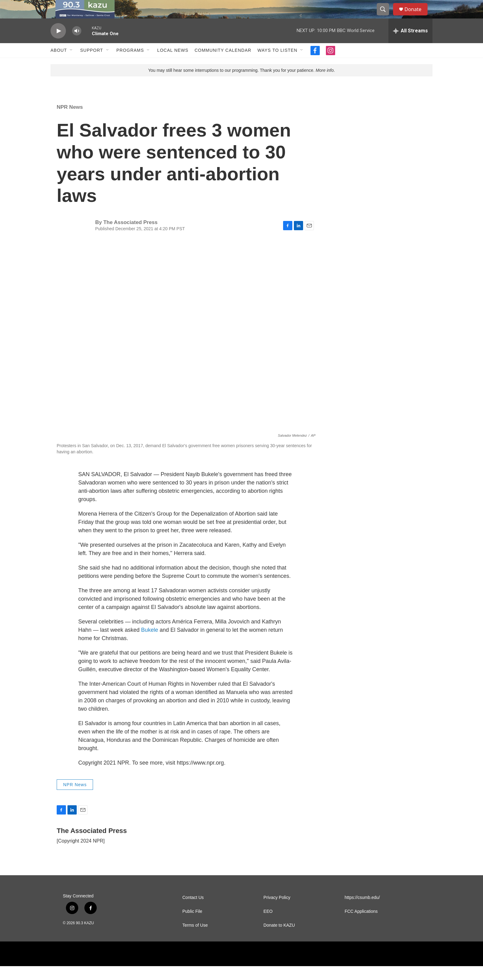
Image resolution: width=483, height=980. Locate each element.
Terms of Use (195, 939)
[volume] (77, 45)
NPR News (70, 121)
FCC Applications (361, 925)
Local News (173, 64)
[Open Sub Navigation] (71, 64)
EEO (268, 925)
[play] (58, 45)
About (59, 64)
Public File (192, 925)
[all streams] (410, 45)
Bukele (150, 644)
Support (91, 64)
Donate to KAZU (279, 939)
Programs (130, 64)
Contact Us (193, 911)
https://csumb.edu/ (362, 911)
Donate (417, 16)
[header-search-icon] (386, 16)
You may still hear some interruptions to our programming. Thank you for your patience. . (241, 84)
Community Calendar (223, 64)
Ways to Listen (277, 64)
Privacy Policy (277, 911)
